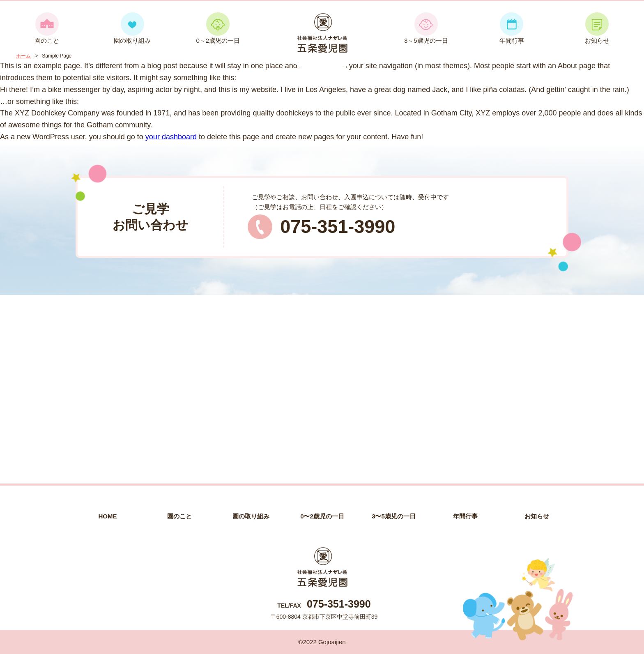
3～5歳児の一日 (426, 28)
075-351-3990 (338, 227)
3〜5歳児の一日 (394, 516)
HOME (108, 516)
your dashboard (171, 137)
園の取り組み (132, 28)
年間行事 (512, 28)
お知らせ (597, 28)
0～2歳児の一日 (218, 28)
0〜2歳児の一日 (322, 516)
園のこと (47, 28)
